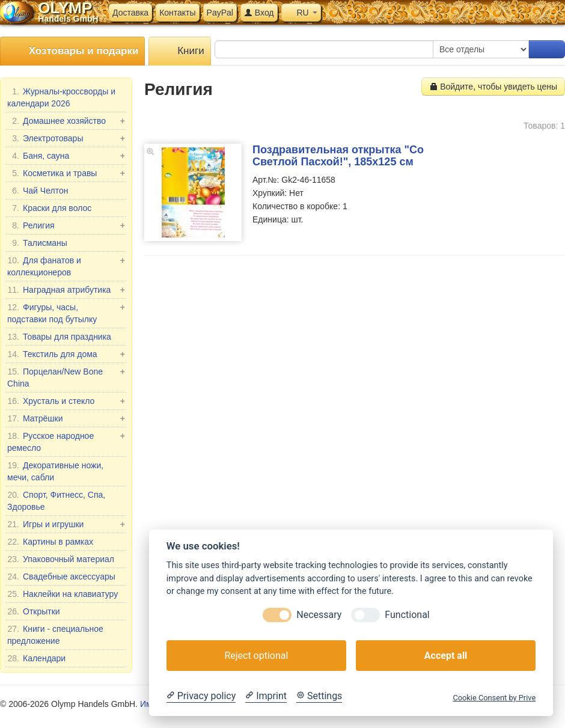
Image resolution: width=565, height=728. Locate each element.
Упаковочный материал (61, 559)
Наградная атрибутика (66, 290)
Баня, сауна (66, 156)
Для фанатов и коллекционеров (66, 266)
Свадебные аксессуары (61, 577)
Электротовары (66, 138)
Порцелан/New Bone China (66, 377)
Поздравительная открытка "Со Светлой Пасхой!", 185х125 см (338, 156)
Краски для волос (49, 208)
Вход (259, 13)
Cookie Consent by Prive (494, 698)
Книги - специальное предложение (55, 634)
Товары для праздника (59, 337)
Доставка (130, 13)
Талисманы (37, 243)
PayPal (220, 13)
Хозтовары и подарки (72, 51)
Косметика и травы (66, 173)
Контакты (177, 13)
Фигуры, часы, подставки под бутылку (66, 313)
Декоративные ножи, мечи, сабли (55, 471)
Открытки (34, 611)
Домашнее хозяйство (66, 121)
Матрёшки (66, 418)
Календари (36, 658)
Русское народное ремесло (66, 441)
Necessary (319, 615)
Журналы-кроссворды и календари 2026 (61, 97)
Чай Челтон (38, 191)
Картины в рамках (50, 542)
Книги (179, 51)
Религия (66, 225)
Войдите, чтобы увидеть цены (493, 87)
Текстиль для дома (66, 354)
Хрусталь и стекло (66, 401)
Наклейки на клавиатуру (63, 594)
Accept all (446, 656)
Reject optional (256, 656)
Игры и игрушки (66, 524)
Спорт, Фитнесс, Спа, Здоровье (56, 500)
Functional (407, 615)
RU (301, 13)
